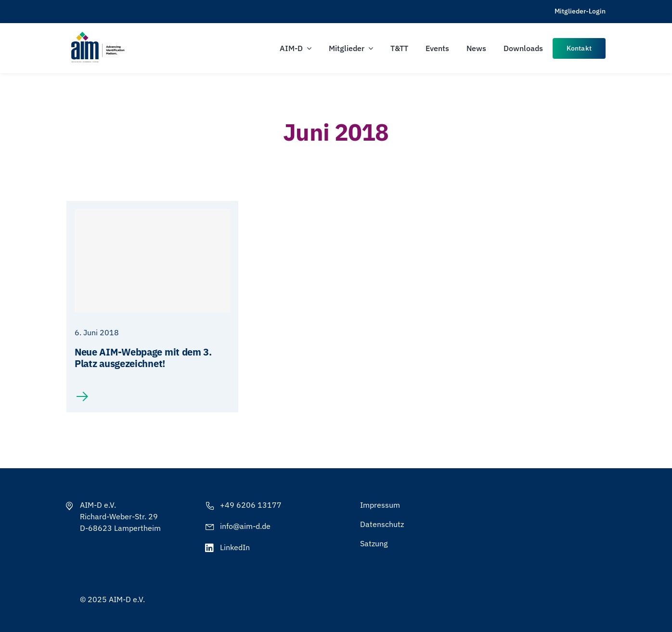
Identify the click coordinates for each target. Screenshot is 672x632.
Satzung (374, 543)
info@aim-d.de (245, 526)
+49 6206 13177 (251, 505)
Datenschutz (382, 524)
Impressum (380, 505)
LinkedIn (235, 547)
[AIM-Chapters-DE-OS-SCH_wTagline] (97, 35)
